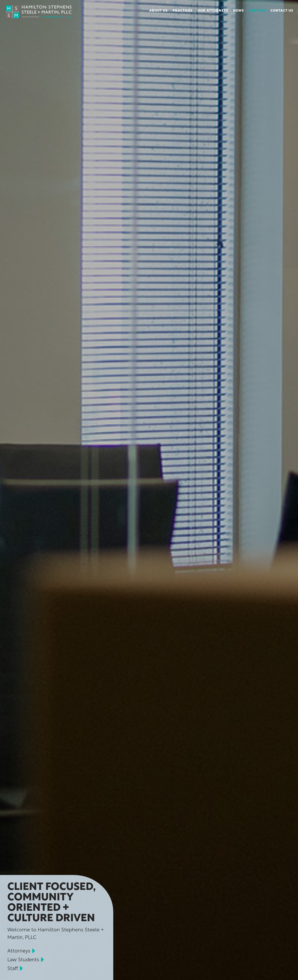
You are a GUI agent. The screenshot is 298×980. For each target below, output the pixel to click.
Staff (13, 969)
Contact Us (282, 11)
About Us (158, 11)
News (239, 11)
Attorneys (19, 951)
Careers (257, 11)
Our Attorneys (213, 11)
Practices (183, 11)
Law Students (23, 960)
